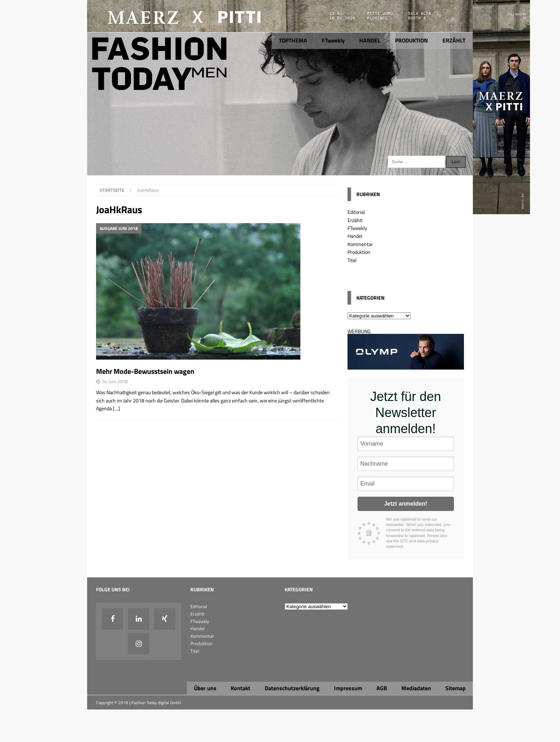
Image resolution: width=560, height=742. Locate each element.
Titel (352, 260)
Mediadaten (416, 688)
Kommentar (360, 244)
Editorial (356, 212)
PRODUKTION (411, 40)
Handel (355, 236)
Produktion (359, 252)
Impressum (348, 688)
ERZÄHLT (454, 40)
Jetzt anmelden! (406, 504)
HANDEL (370, 40)
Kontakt (241, 688)
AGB (382, 688)
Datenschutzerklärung (292, 688)
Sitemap (456, 688)
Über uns (205, 688)
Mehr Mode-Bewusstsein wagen (145, 371)
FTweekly (333, 40)
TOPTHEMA (293, 40)
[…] (116, 408)
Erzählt (355, 220)
